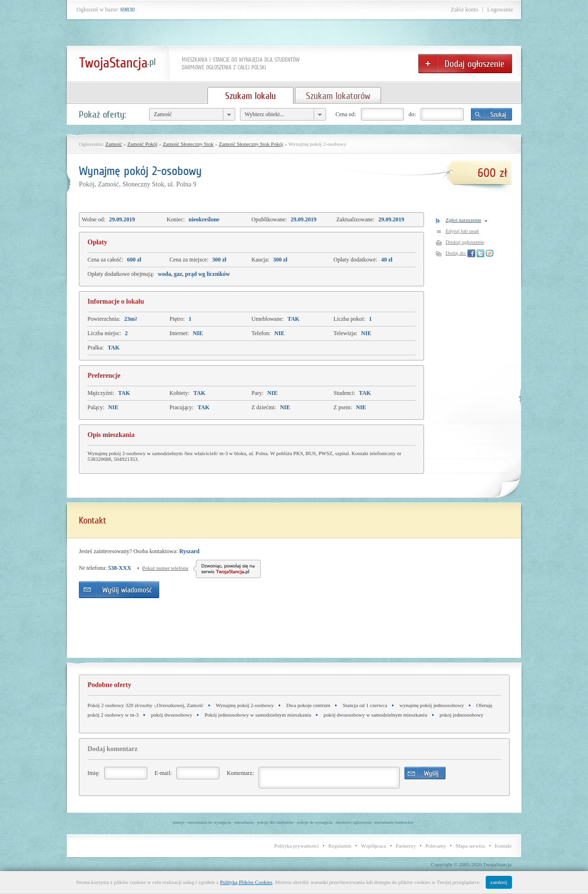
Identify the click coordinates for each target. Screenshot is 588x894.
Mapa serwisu (470, 846)
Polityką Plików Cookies (246, 882)
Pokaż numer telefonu (165, 568)
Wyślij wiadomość (119, 590)
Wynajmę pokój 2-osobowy (245, 705)
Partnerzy (406, 846)
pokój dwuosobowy (172, 715)
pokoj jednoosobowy (461, 715)
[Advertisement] (364, 593)
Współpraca (374, 846)
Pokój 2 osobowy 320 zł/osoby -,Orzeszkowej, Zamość (146, 705)
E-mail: (163, 773)
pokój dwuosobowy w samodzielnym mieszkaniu (376, 715)
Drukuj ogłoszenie (465, 242)
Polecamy (436, 846)
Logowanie (500, 10)
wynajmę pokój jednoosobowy (432, 705)
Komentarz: (240, 773)
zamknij (499, 882)
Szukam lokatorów (338, 96)
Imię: (93, 773)
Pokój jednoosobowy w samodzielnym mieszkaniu (258, 715)
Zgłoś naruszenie (463, 220)
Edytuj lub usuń (462, 231)
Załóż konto (465, 10)
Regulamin (340, 846)
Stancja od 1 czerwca (365, 705)
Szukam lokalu (250, 96)
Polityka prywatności (297, 846)
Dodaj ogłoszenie (465, 64)
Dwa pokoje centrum (308, 705)
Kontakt (503, 846)
